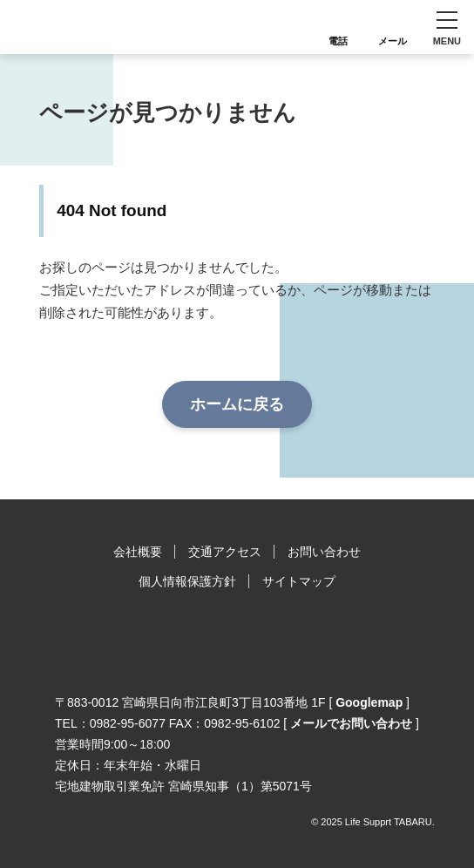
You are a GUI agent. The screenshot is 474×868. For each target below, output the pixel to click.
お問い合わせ (324, 552)
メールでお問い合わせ (351, 723)
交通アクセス (225, 552)
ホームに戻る (237, 404)
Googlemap (369, 702)
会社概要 (138, 552)
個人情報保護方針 (187, 581)
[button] (447, 27)
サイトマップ (299, 581)
